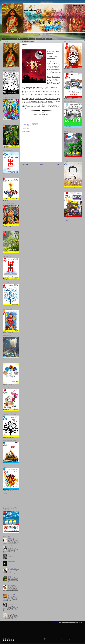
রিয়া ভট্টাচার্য (33, 126)
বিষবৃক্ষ (9, 555)
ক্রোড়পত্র (15, 39)
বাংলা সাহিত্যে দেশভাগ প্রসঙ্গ (13, 546)
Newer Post (25, 164)
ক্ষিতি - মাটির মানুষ (11, 613)
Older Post (58, 164)
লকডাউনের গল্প (11, 538)
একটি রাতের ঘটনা (11, 562)
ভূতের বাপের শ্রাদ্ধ (11, 585)
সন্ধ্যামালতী (10, 576)
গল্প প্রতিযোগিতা (21, 39)
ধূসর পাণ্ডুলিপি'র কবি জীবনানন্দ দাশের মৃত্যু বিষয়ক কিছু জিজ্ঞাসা (13, 604)
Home (41, 164)
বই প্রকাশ (33, 39)
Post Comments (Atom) (32, 167)
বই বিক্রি (38, 39)
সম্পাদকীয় (4, 39)
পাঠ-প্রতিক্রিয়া (27, 126)
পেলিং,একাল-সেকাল (12, 569)
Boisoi (68, 221)
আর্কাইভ (43, 39)
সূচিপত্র (9, 39)
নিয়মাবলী (27, 39)
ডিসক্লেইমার (49, 39)
